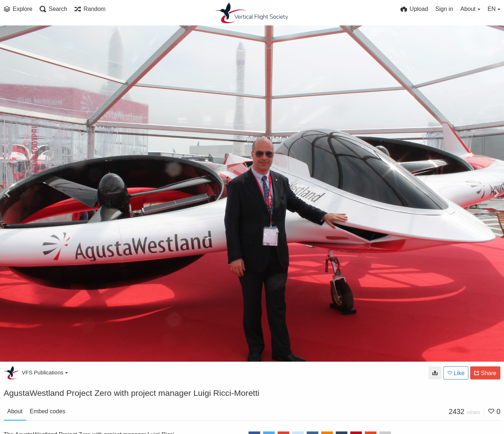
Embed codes (48, 411)
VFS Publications (45, 372)
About (15, 411)
